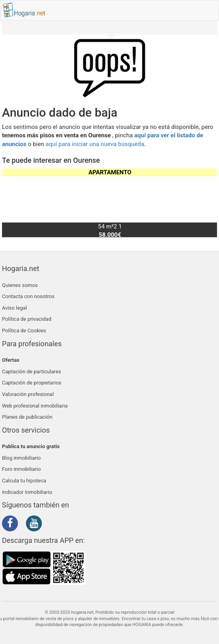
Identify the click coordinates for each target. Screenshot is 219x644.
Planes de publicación (27, 417)
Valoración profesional (28, 394)
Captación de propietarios (32, 383)
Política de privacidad (27, 319)
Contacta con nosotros (28, 296)
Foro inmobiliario (21, 469)
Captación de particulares (32, 372)
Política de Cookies (24, 331)
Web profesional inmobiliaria (35, 406)
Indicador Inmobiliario (27, 492)
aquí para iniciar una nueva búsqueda (95, 144)
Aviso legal (15, 308)
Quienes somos (20, 285)
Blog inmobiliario (21, 458)
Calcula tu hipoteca (24, 481)
